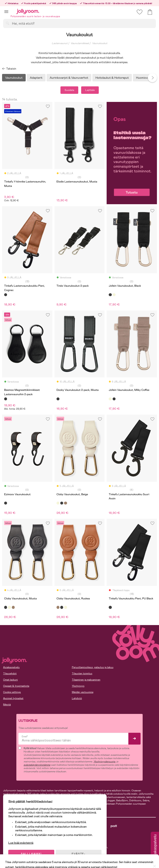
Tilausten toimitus (82, 674)
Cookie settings (12, 692)
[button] (6, 11)
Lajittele (90, 90)
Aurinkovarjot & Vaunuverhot (69, 78)
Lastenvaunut (60, 43)
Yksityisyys (78, 686)
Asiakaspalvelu (11, 667)
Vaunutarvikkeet (80, 43)
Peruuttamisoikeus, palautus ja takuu (93, 667)
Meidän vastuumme (83, 692)
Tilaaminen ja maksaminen (86, 680)
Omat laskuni (10, 680)
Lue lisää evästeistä (22, 841)
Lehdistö (77, 698)
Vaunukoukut (100, 43)
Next (152, 78)
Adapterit (36, 78)
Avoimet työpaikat (13, 698)
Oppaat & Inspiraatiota (16, 686)
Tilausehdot (10, 674)
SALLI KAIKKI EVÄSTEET (32, 854)
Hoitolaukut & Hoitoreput (112, 78)
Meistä (7, 705)
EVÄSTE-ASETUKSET (80, 854)
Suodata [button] (69, 90)
